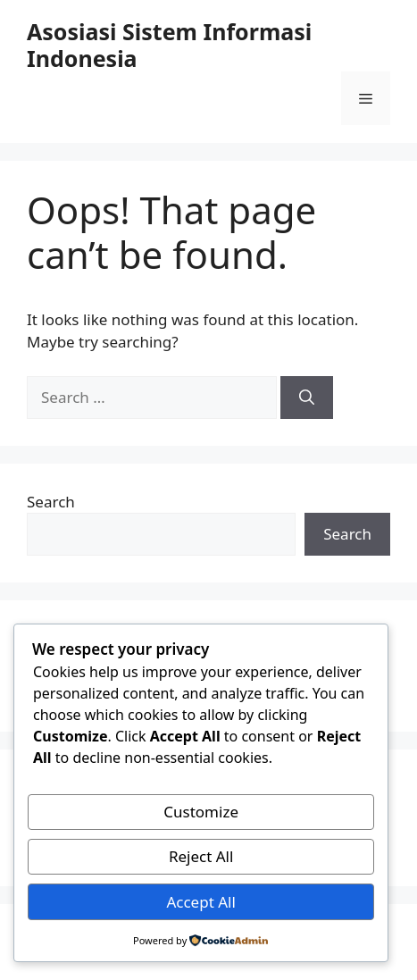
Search (51, 502)
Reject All (201, 856)
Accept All (200, 902)
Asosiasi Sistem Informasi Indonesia (169, 45)
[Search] (307, 398)
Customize (201, 812)
